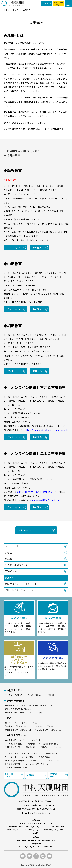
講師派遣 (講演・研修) (14, 760)
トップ (7, 10)
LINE (23, 856)
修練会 (9, 559)
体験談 (40, 712)
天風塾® (50, 726)
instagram (43, 856)
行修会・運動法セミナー (18, 565)
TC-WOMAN (11, 571)
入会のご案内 (44, 757)
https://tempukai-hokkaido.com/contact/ (46, 430)
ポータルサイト (46, 4)
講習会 (9, 552)
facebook (36, 856)
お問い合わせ (25, 530)
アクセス (57, 747)
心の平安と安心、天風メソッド (18, 712)
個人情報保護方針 (12, 764)
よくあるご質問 (36, 760)
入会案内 (30, 775)
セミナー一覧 (12, 546)
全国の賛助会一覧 (12, 747)
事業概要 (31, 744)
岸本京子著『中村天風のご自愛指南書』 (36, 492)
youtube (49, 856)
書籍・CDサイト (9, 775)
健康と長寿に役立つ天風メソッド (19, 709)
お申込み (37, 247)
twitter (29, 856)
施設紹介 (44, 747)
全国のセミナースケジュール (20, 590)
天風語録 (50, 695)
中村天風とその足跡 (13, 695)
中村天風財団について (14, 740)
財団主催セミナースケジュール (21, 584)
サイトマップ (11, 757)
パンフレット (13, 247)
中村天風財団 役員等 (49, 744)
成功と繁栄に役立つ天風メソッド (38, 705)
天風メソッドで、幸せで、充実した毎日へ (42, 753)
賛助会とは (30, 747)
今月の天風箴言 (34, 695)
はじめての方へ (12, 753)
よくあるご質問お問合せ (58, 4)
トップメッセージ (37, 740)
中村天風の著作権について (16, 767)
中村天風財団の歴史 (13, 744)
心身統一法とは (12, 705)
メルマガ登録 (27, 757)
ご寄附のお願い (53, 775)
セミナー (16, 10)
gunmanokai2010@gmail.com (45, 500)
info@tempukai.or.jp (40, 813)
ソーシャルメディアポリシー (38, 764)
